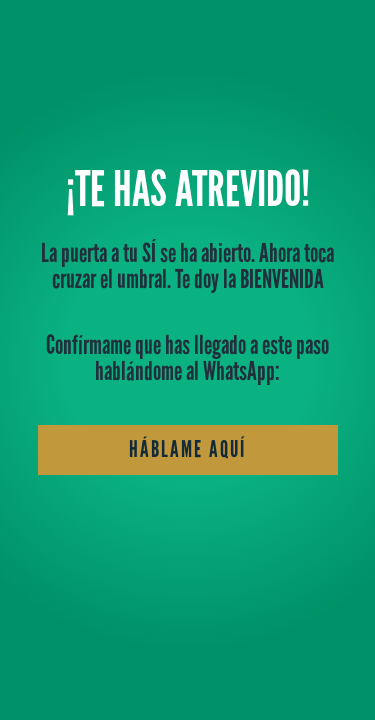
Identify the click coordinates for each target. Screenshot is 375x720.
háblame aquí (188, 449)
